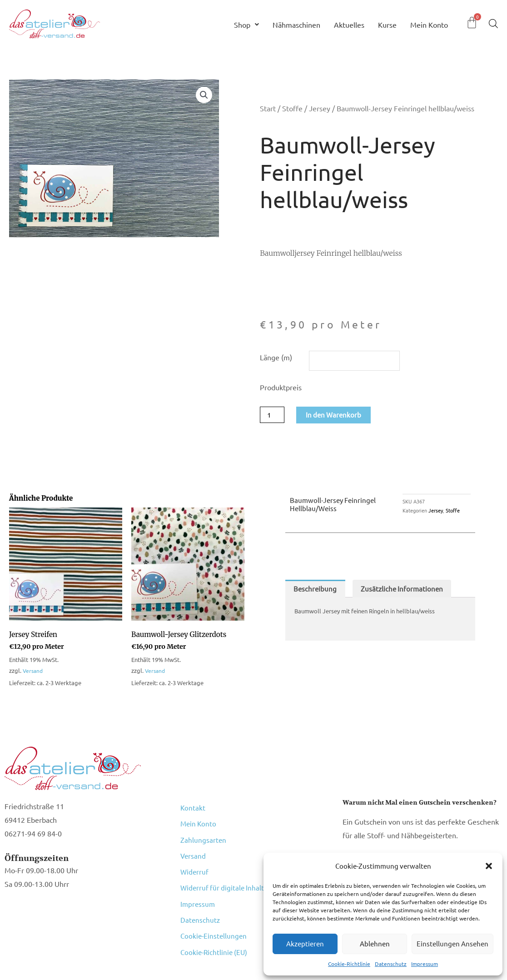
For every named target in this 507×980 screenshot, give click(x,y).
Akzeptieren (305, 943)
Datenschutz (391, 964)
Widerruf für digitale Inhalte (226, 867)
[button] (489, 866)
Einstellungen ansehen (452, 943)
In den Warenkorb (336, 416)
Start (268, 108)
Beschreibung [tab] (316, 591)
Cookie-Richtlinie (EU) (215, 914)
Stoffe (292, 108)
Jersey (320, 108)
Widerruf (195, 855)
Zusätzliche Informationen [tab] (405, 591)
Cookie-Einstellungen (215, 902)
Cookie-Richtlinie (349, 964)
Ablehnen (375, 943)
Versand (34, 672)
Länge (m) (276, 357)
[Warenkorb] (472, 22)
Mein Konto (429, 25)
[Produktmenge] (273, 416)
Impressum (425, 964)
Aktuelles (349, 25)
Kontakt (193, 808)
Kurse (387, 25)
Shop (246, 25)
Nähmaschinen (296, 25)
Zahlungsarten (204, 831)
